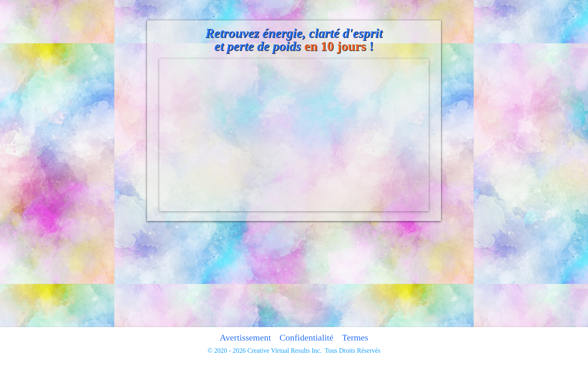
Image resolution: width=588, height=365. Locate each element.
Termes (355, 337)
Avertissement (245, 337)
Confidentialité (307, 337)
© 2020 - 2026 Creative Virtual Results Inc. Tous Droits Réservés (294, 351)
